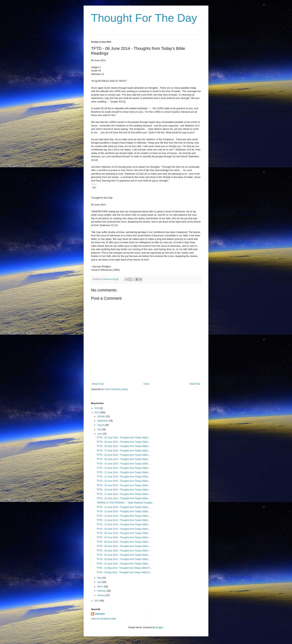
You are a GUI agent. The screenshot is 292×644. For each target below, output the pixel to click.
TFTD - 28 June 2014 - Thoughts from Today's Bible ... (124, 446)
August (101, 425)
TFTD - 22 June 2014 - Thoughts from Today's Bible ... (124, 472)
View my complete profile (103, 619)
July (100, 429)
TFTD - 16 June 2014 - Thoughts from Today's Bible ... (124, 498)
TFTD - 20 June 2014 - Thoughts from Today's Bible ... (124, 481)
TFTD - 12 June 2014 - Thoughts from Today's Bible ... (124, 516)
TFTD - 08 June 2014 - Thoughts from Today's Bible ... (124, 533)
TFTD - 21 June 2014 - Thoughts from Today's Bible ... (124, 477)
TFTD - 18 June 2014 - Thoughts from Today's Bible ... (124, 490)
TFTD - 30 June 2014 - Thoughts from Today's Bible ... (124, 438)
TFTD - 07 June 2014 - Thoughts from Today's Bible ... (124, 537)
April (100, 582)
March (101, 587)
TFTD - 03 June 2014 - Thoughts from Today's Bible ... (124, 555)
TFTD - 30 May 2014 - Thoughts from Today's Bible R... (124, 572)
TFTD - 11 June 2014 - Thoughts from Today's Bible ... (124, 520)
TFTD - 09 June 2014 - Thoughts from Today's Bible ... (124, 529)
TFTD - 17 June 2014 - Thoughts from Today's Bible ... (124, 494)
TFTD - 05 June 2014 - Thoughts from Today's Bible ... (124, 546)
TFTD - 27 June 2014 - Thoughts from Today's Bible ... (124, 451)
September (103, 421)
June (100, 434)
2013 (97, 601)
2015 (97, 408)
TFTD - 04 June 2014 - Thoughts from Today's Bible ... (124, 551)
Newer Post (98, 384)
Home (147, 384)
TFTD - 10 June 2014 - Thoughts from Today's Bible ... (124, 524)
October (101, 416)
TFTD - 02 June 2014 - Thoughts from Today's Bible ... (124, 559)
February (102, 591)
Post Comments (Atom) (116, 389)
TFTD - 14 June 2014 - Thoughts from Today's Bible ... (124, 507)
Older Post (195, 384)
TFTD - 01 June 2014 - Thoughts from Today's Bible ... (124, 564)
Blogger (159, 627)
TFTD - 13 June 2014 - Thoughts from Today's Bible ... (124, 511)
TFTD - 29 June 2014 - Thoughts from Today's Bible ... (124, 442)
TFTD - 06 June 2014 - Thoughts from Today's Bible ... (124, 542)
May (100, 578)
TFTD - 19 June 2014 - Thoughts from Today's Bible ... (124, 485)
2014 (97, 413)
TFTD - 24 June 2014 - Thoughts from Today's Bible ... (124, 464)
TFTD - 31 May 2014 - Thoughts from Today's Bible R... (124, 568)
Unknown (100, 614)
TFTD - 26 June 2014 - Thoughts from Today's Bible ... (124, 455)
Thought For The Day (144, 18)
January (101, 595)
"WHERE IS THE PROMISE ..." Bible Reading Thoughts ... (126, 503)
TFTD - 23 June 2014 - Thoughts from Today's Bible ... (124, 468)
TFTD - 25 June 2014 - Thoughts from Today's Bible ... (124, 459)
